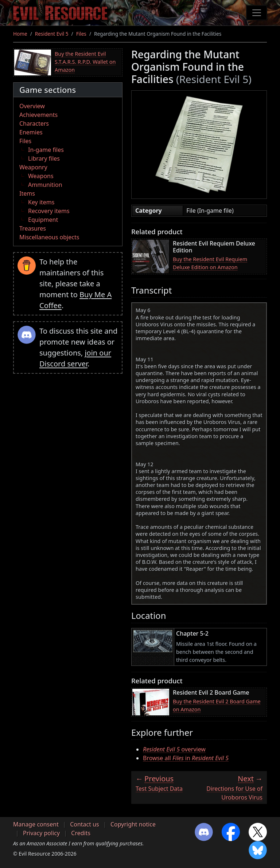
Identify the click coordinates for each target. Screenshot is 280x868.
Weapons (41, 176)
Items (27, 193)
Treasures (33, 228)
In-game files (46, 150)
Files (81, 34)
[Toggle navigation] (257, 13)
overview (174, 749)
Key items (41, 202)
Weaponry (33, 167)
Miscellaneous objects (49, 237)
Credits (81, 833)
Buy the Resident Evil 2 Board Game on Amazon (217, 705)
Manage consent (36, 824)
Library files (44, 158)
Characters (34, 123)
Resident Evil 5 (52, 34)
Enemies (31, 132)
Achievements (38, 115)
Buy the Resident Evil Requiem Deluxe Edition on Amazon (210, 263)
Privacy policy (41, 833)
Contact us (85, 824)
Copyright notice (133, 824)
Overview (32, 106)
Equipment (43, 220)
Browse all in (186, 758)
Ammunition (45, 185)
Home (20, 34)
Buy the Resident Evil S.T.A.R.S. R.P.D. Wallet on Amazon (85, 62)
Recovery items (49, 211)
